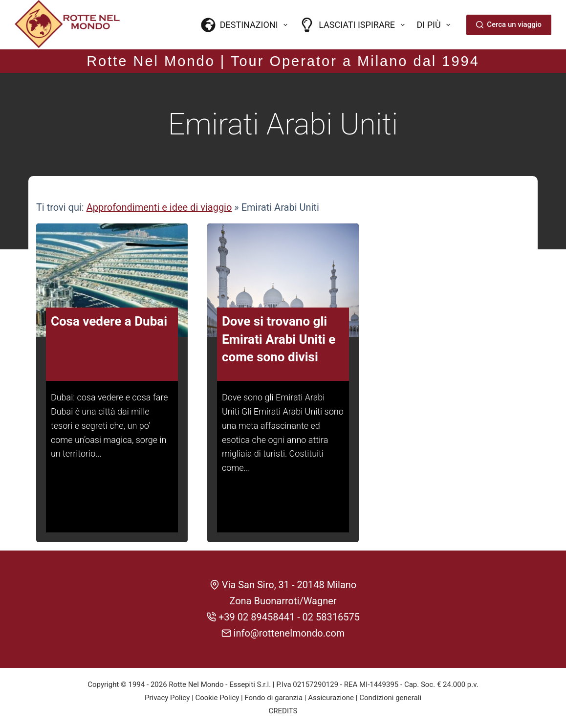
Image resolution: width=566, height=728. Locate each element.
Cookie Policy (217, 698)
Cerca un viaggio (509, 24)
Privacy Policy (167, 698)
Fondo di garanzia (273, 698)
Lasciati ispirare (354, 25)
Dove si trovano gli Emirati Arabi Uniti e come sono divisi (279, 339)
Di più (436, 25)
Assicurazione (331, 698)
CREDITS (283, 711)
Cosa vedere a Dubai (109, 321)
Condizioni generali (390, 698)
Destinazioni (246, 25)
